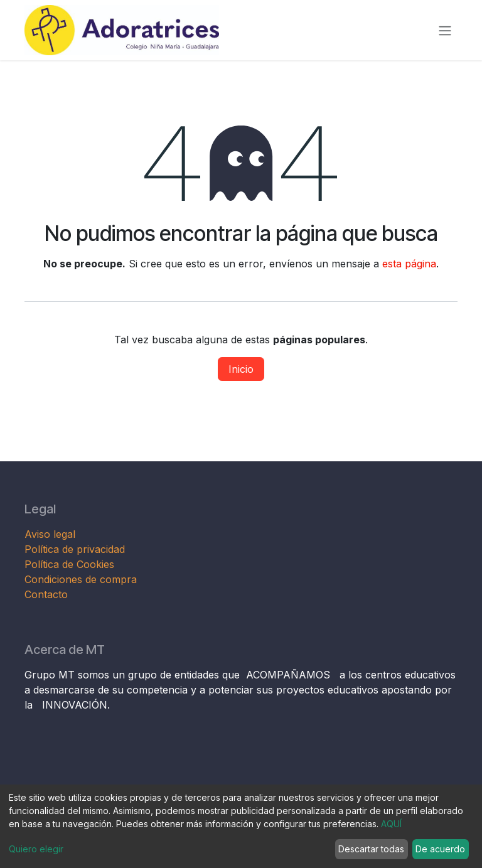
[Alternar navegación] (445, 30)
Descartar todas (371, 849)
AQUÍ (391, 824)
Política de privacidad (75, 549)
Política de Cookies (69, 564)
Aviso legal (51, 534)
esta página (409, 264)
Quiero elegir (36, 849)
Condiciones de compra (81, 579)
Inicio (241, 369)
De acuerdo (440, 849)
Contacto (46, 594)
